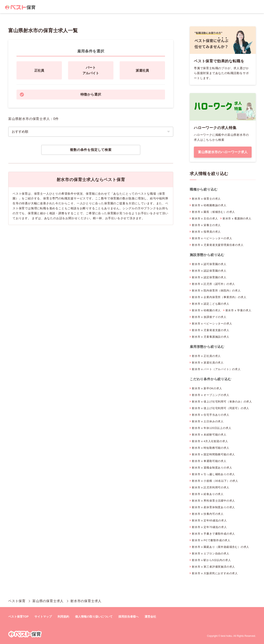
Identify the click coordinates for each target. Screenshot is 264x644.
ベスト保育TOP (18, 617)
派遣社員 (142, 70)
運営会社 (150, 617)
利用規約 (63, 617)
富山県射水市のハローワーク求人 (223, 152)
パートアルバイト (91, 70)
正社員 (39, 70)
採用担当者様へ (128, 617)
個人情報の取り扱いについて (94, 617)
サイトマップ (43, 617)
